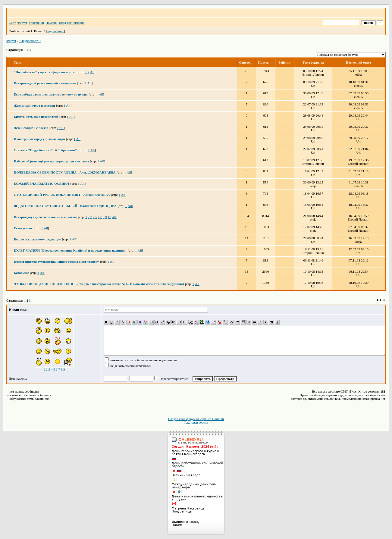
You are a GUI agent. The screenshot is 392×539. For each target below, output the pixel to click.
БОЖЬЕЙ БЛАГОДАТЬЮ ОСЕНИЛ (42, 183)
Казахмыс (21, 273)
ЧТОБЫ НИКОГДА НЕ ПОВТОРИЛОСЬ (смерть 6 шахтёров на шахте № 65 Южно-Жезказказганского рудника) (99, 284)
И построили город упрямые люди (39, 139)
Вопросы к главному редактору (37, 239)
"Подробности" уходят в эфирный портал (45, 72)
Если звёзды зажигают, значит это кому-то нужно (51, 94)
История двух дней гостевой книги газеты (45, 217)
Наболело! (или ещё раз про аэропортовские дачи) (51, 161)
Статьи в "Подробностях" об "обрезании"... (47, 150)
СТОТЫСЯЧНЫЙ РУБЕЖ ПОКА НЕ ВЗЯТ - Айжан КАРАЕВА (62, 195)
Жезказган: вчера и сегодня (34, 105)
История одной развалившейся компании (45, 83)
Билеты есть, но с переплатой (36, 117)
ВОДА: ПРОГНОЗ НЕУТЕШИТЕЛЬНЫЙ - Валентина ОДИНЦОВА (65, 206)
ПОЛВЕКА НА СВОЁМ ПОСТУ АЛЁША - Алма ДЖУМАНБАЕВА (65, 172)
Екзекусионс (23, 228)
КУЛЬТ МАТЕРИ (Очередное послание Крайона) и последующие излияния (70, 250)
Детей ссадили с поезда (31, 128)
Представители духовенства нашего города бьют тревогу (56, 262)
